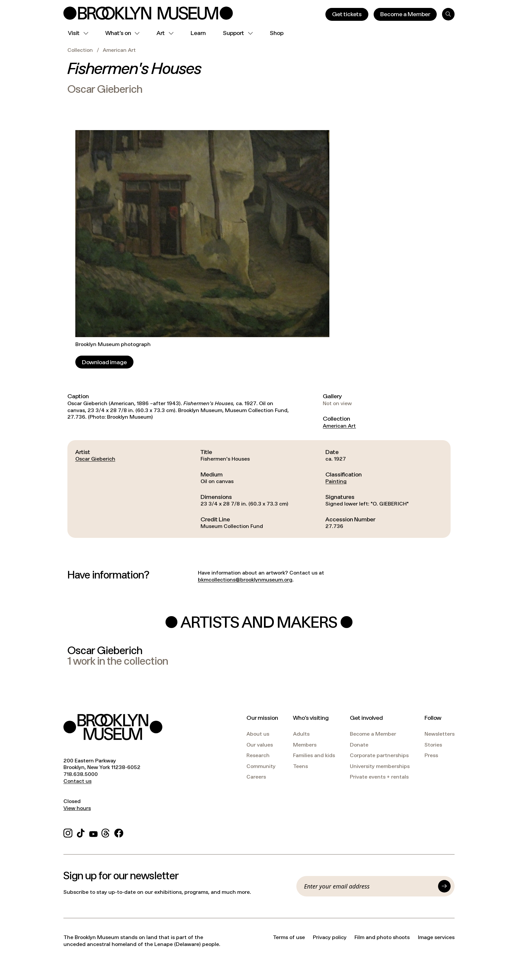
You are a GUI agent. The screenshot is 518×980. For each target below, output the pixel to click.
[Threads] (106, 832)
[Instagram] (68, 832)
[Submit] (444, 886)
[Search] (448, 14)
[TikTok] (81, 832)
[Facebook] (119, 832)
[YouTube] (93, 832)
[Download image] (104, 362)
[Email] (369, 886)
